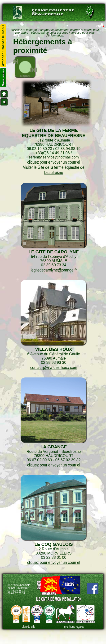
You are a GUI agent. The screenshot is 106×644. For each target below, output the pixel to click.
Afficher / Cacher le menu (3, 46)
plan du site (29, 627)
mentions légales (74, 627)
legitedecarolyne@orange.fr (54, 270)
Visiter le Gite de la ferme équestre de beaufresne (54, 170)
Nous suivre (3, 78)
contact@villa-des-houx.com (54, 367)
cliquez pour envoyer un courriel (54, 162)
